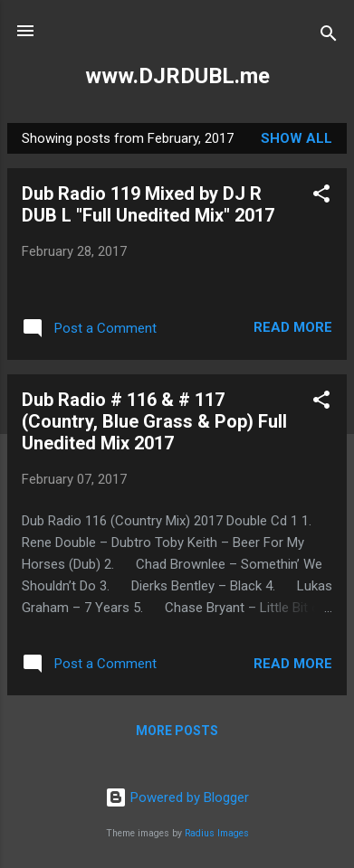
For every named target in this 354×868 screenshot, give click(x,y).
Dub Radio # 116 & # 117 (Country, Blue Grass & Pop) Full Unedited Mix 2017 (154, 421)
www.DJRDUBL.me (177, 76)
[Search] (329, 37)
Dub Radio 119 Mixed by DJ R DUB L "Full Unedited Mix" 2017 (148, 204)
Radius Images (217, 833)
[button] (321, 197)
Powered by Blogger (177, 797)
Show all (297, 138)
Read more (293, 327)
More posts (177, 731)
